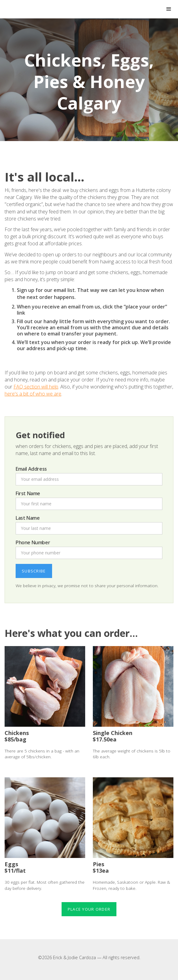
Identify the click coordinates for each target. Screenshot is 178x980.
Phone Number (33, 542)
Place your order (89, 909)
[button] (169, 9)
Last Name (28, 518)
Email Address (31, 469)
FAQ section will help (36, 387)
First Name (28, 493)
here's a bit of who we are (33, 394)
